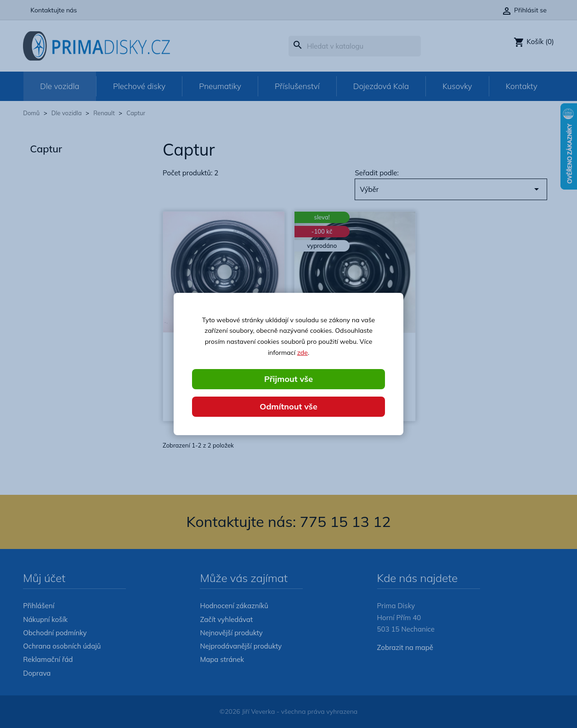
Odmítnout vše (288, 406)
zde (303, 353)
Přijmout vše (288, 379)
